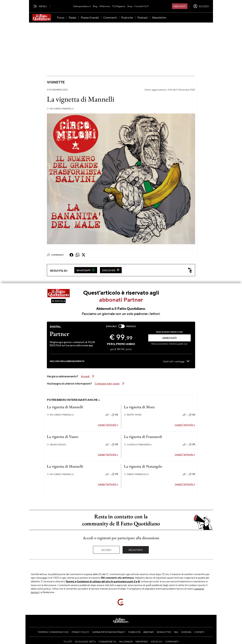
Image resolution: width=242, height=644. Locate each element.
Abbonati (180, 6)
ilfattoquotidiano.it (82, 6)
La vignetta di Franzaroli (143, 437)
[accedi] (201, 6)
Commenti (55, 255)
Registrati (136, 550)
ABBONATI (169, 338)
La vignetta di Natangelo (143, 466)
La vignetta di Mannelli (65, 407)
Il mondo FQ (142, 6)
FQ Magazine (119, 6)
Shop (130, 6)
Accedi (106, 550)
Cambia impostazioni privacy (109, 632)
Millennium (105, 6)
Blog (95, 6)
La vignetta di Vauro (63, 437)
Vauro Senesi (56, 445)
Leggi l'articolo (108, 425)
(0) (115, 415)
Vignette (56, 82)
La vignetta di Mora (139, 407)
